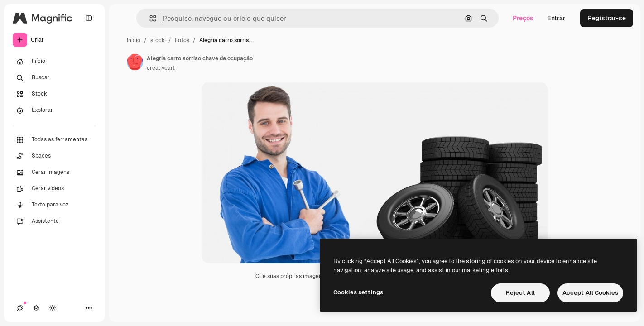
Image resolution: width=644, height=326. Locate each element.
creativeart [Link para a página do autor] (161, 68)
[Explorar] (54, 110)
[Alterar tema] (53, 308)
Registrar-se (607, 18)
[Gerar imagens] (54, 173)
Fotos (182, 40)
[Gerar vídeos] (54, 189)
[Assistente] (54, 221)
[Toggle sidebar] (89, 18)
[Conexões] (20, 308)
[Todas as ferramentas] (54, 140)
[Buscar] (54, 78)
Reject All (520, 293)
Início (134, 40)
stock (158, 40)
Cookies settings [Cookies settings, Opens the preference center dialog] (358, 292)
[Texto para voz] (54, 205)
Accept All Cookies (590, 293)
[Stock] (54, 94)
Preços (523, 18)
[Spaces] (54, 156)
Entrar (556, 18)
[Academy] (36, 308)
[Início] (54, 62)
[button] (149, 18)
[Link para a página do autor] (135, 62)
